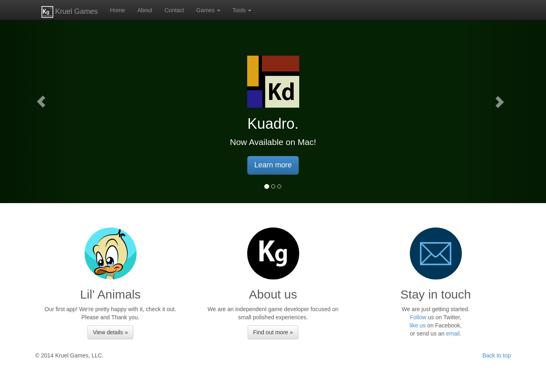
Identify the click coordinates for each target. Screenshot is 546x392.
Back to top (496, 355)
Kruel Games (70, 12)
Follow (418, 317)
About (145, 10)
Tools (242, 10)
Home (118, 10)
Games (208, 10)
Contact (174, 10)
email (453, 334)
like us (418, 325)
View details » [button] (110, 332)
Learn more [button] (273, 165)
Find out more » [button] (273, 332)
